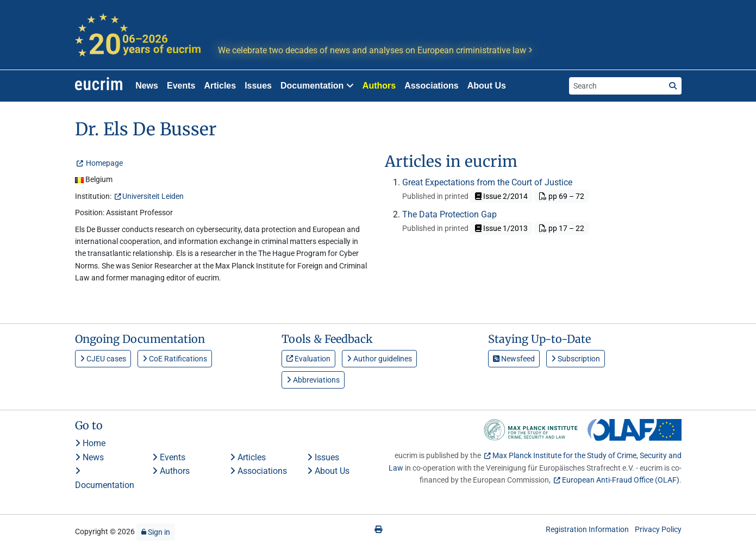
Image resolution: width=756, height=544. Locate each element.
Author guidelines (379, 359)
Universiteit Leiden (153, 196)
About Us (487, 86)
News (147, 86)
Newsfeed (514, 359)
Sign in (156, 532)
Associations (432, 86)
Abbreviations (313, 380)
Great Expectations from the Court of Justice (487, 182)
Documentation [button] (317, 86)
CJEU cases (103, 359)
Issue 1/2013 (501, 228)
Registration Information (587, 529)
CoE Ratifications (175, 359)
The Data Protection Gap (449, 214)
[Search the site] (617, 86)
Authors (379, 86)
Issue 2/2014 (501, 196)
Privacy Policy (658, 529)
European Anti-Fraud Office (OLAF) (621, 480)
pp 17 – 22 (562, 228)
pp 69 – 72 (562, 196)
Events (181, 86)
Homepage (104, 163)
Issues (258, 86)
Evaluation (308, 359)
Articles (220, 86)
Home (90, 443)
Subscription (576, 359)
